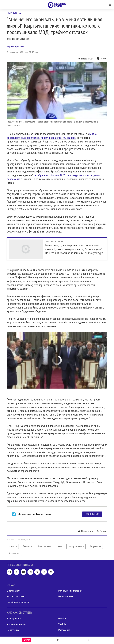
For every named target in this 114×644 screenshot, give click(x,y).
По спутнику (13, 630)
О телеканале (14, 591)
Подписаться (92, 514)
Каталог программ (16, 596)
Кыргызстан (15, 13)
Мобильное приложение (70, 591)
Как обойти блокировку (19, 602)
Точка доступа (14, 619)
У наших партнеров (16, 624)
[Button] (86, 59)
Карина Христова (15, 46)
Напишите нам (66, 596)
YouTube (62, 624)
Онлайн (62, 619)
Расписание (64, 630)
